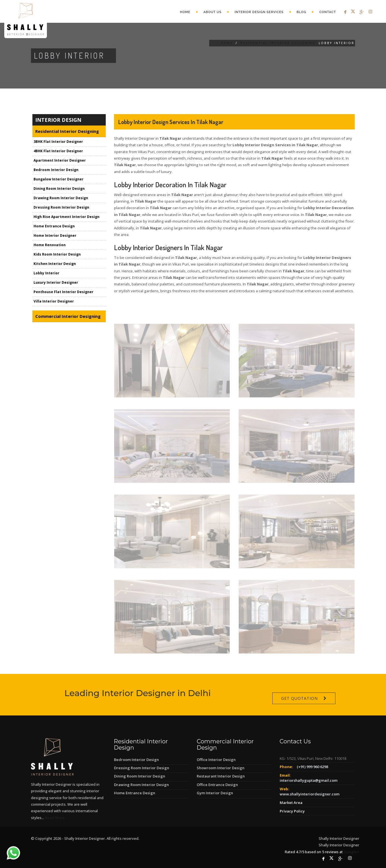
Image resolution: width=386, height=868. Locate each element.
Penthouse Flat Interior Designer (64, 292)
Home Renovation (50, 245)
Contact (328, 12)
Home (185, 12)
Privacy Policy (292, 811)
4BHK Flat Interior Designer (58, 151)
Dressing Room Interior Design (61, 208)
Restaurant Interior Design (221, 776)
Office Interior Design (216, 760)
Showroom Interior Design (221, 768)
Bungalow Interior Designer (59, 179)
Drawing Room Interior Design (61, 198)
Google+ (351, 852)
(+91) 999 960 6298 (312, 767)
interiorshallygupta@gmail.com (309, 780)
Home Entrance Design (54, 226)
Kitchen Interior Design (55, 264)
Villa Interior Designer (54, 302)
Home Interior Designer (55, 236)
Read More (55, 818)
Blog (302, 12)
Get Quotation (299, 710)
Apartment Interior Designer (60, 161)
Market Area (291, 803)
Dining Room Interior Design (59, 189)
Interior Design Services (259, 12)
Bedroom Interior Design (56, 170)
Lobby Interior (46, 273)
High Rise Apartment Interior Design (67, 217)
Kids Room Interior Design (57, 255)
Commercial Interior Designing (68, 316)
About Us (213, 12)
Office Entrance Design (217, 785)
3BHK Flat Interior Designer (58, 142)
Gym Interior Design (215, 793)
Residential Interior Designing (278, 43)
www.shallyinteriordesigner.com (310, 794)
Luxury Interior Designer (56, 283)
